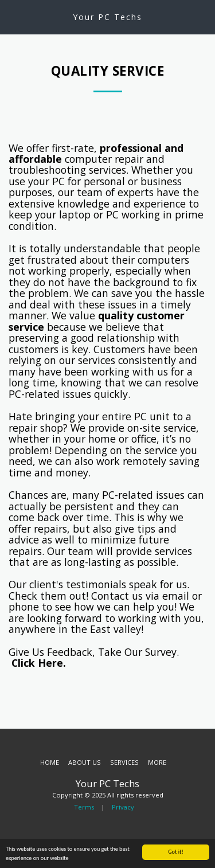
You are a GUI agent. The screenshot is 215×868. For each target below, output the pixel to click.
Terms (84, 807)
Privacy (123, 807)
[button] (13, 16)
